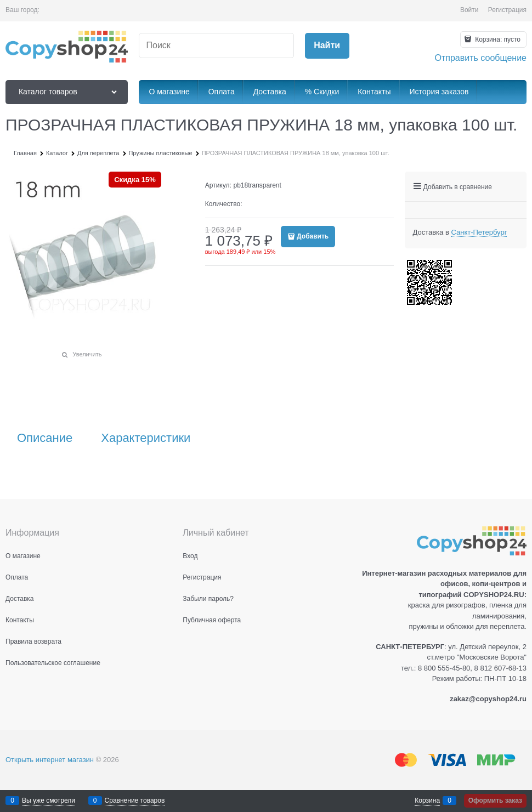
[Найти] (327, 46)
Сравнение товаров (135, 800)
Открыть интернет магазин (50, 760)
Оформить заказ (495, 800)
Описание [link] (45, 438)
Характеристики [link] (146, 438)
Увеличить (87, 354)
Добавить (313, 236)
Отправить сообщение (481, 58)
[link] (479, 232)
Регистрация (507, 10)
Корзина (427, 800)
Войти (469, 10)
